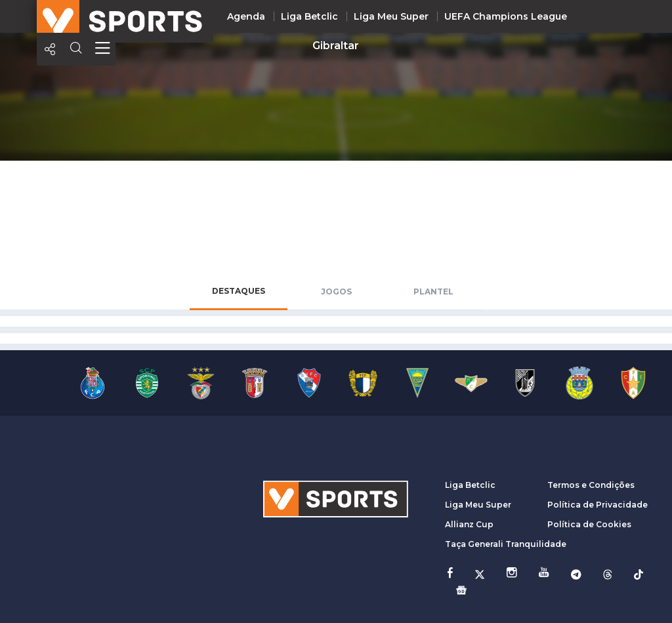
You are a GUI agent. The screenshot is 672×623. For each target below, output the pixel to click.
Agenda (246, 16)
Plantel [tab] (433, 291)
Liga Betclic (309, 16)
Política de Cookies (589, 524)
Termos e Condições (591, 485)
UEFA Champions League (506, 16)
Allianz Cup (469, 524)
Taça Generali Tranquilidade (506, 544)
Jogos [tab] (336, 291)
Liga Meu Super (391, 16)
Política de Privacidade (598, 505)
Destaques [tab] (239, 291)
